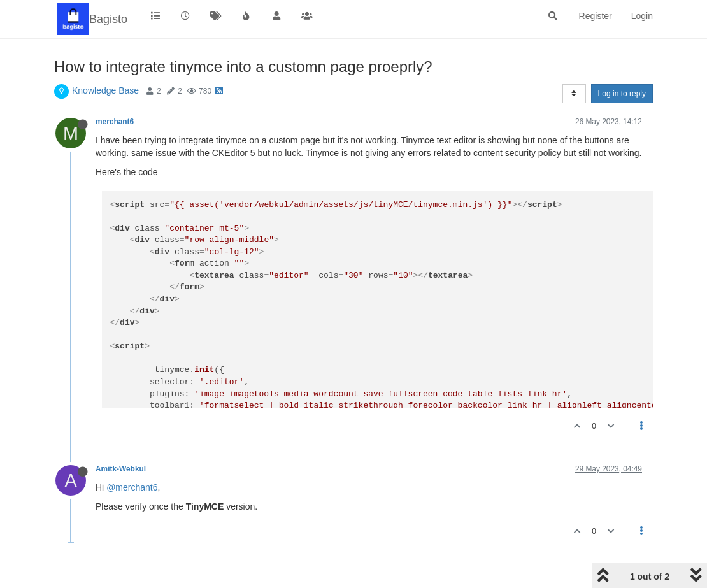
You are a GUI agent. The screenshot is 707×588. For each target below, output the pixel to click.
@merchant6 (132, 487)
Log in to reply (622, 94)
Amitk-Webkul (121, 469)
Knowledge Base (105, 90)
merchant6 (115, 122)
